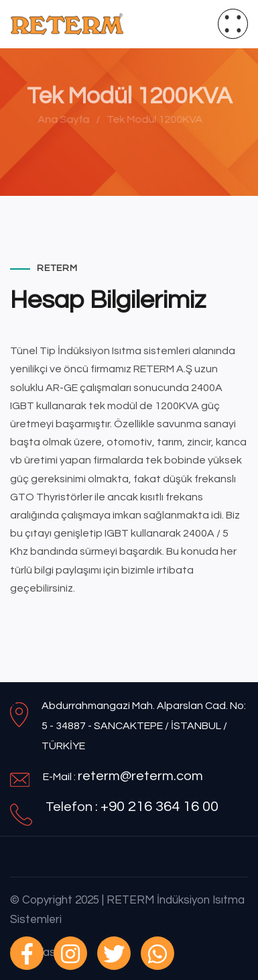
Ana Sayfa (61, 119)
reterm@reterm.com (140, 776)
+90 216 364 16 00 (159, 807)
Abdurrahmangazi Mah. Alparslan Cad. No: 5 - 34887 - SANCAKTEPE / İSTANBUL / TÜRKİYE (144, 726)
